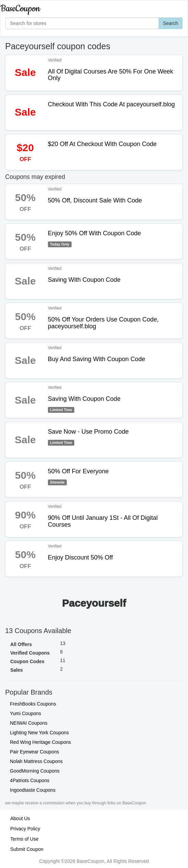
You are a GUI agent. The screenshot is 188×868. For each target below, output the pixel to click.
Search (171, 23)
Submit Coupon (27, 849)
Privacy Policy (25, 829)
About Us (20, 818)
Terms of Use (24, 839)
